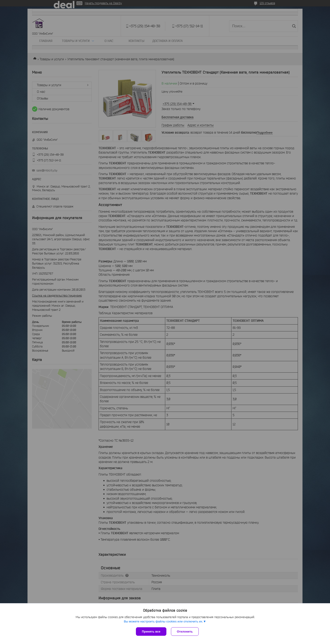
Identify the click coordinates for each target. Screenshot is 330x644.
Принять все (151, 632)
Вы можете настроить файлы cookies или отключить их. (163, 621)
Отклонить (185, 632)
